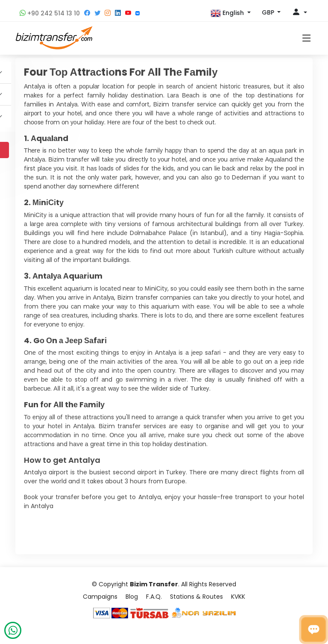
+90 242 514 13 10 (50, 13)
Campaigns (100, 597)
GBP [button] (269, 12)
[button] (231, 13)
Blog (132, 597)
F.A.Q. (154, 597)
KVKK (238, 597)
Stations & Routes (196, 597)
